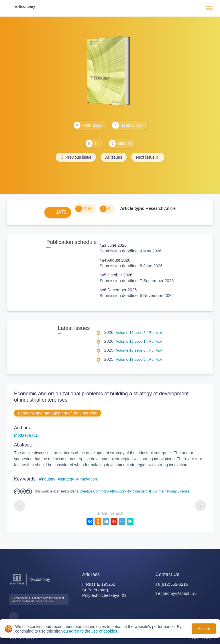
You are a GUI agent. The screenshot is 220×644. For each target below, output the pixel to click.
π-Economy (25, 6)
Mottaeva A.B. (27, 435)
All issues (114, 157)
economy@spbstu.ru (177, 593)
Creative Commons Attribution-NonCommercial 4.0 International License (135, 491)
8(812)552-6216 (173, 584)
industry (48, 479)
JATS (58, 212)
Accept (204, 629)
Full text (155, 333)
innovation (88, 479)
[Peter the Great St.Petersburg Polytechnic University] (17, 585)
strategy (67, 479)
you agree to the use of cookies (90, 631)
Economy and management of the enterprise (58, 413)
